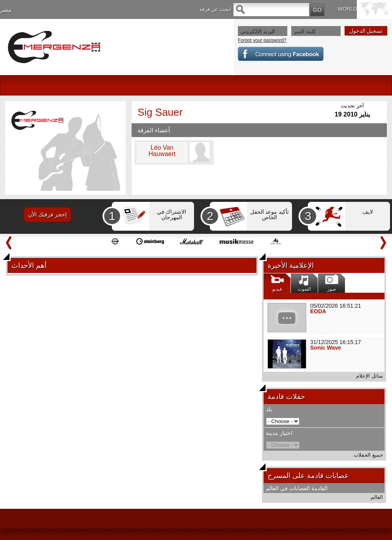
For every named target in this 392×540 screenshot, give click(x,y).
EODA (318, 311)
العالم (377, 497)
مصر (6, 10)
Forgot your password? (262, 40)
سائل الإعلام (369, 376)
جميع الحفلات (368, 455)
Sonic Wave (326, 348)
